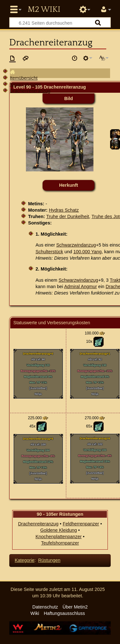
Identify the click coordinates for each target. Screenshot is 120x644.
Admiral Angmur (81, 287)
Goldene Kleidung (59, 530)
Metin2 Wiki (44, 10)
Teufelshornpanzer (60, 543)
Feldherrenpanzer (81, 524)
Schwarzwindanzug (76, 245)
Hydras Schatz (64, 210)
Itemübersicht (24, 78)
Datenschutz (45, 607)
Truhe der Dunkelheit (68, 216)
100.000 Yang (87, 252)
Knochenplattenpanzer (59, 537)
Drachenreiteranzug (30, 91)
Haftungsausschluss (64, 613)
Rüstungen (49, 560)
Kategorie (25, 560)
